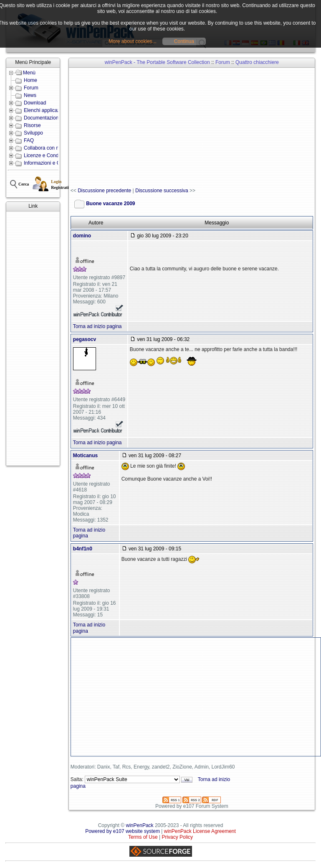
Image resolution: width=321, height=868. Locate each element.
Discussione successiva (162, 191)
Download (35, 103)
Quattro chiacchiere (257, 62)
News (30, 95)
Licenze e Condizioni (47, 155)
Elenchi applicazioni (46, 110)
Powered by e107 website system (123, 831)
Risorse (32, 125)
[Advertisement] (33, 339)
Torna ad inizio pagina (97, 326)
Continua (184, 41)
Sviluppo (33, 133)
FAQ (29, 140)
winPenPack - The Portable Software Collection (157, 62)
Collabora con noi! (44, 148)
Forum (31, 88)
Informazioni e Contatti (49, 163)
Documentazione (43, 118)
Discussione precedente (104, 191)
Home (30, 80)
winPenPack (140, 825)
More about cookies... (133, 41)
